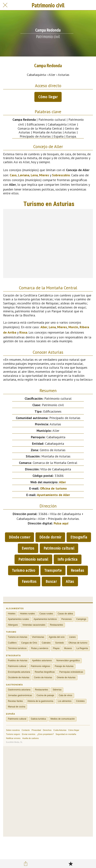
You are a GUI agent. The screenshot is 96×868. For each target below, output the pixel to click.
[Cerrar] (5, 5)
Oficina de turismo (53, 488)
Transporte (53, 570)
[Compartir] (26, 864)
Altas (70, 581)
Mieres (44, 175)
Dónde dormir (50, 537)
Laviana (24, 175)
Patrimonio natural (33, 559)
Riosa (23, 332)
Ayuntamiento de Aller (53, 495)
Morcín (73, 327)
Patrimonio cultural (59, 548)
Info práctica (68, 559)
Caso (13, 175)
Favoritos (29, 581)
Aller (44, 327)
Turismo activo (24, 570)
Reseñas (77, 570)
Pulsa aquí (61, 523)
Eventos (28, 548)
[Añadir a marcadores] (71, 864)
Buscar (51, 581)
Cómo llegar (48, 97)
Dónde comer (19, 537)
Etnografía (79, 537)
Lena (34, 175)
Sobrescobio (61, 175)
